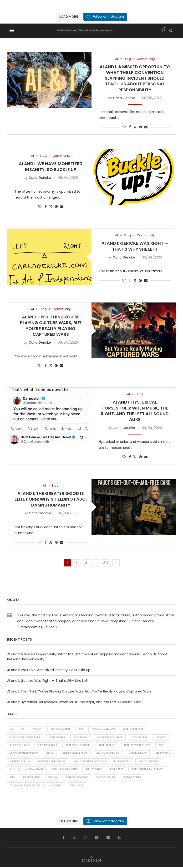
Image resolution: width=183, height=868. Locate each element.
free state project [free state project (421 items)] (138, 746)
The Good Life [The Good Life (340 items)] (106, 778)
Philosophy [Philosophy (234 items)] (94, 770)
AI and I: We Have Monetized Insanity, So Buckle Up (51, 166)
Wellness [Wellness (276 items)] (77, 786)
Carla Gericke (124, 98)
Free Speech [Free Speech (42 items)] (108, 746)
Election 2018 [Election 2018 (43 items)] (20, 746)
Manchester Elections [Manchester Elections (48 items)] (90, 762)
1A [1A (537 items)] (12, 729)
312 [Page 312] (106, 563)
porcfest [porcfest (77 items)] (117, 770)
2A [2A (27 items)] (23, 729)
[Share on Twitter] (135, 127)
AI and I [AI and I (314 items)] (38, 729)
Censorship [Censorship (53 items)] (57, 738)
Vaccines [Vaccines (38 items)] (56, 786)
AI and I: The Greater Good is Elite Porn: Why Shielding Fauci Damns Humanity (51, 499)
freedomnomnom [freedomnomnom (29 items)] (79, 746)
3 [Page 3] (86, 563)
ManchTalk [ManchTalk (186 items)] (123, 762)
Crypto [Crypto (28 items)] (162, 738)
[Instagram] (86, 839)
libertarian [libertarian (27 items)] (163, 754)
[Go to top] (92, 861)
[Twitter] (74, 839)
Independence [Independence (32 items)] (138, 754)
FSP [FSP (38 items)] (162, 746)
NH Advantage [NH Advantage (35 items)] (34, 770)
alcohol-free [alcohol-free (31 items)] (61, 729)
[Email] (108, 839)
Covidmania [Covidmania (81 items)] (140, 738)
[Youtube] (97, 839)
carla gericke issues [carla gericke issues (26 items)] (25, 738)
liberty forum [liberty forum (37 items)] (20, 762)
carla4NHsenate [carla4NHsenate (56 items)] (104, 729)
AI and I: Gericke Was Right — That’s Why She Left (135, 246)
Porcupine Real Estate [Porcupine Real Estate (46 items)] (148, 770)
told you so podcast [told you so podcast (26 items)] (25, 786)
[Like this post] (124, 127)
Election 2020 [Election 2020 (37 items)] (48, 746)
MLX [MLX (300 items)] (13, 770)
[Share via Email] (146, 127)
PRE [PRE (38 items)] (13, 778)
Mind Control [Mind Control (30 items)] (149, 762)
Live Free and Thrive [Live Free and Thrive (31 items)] (52, 762)
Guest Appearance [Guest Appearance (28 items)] (75, 754)
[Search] (171, 31)
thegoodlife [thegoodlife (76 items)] (133, 778)
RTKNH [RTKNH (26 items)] (53, 778)
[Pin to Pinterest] (140, 127)
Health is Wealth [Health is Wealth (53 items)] (108, 754)
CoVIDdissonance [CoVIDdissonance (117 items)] (110, 738)
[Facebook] (64, 839)
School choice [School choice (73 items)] (77, 778)
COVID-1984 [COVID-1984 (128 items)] (81, 738)
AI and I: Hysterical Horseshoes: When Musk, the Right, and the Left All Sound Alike (135, 411)
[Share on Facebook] (130, 127)
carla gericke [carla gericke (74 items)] (134, 729)
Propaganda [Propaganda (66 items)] (32, 778)
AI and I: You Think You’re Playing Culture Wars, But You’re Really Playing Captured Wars (51, 326)
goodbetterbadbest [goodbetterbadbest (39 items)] (24, 754)
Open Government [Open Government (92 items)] (65, 770)
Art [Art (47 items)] (81, 729)
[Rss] (119, 839)
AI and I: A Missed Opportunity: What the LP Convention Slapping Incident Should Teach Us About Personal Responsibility (135, 78)
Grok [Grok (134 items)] (50, 754)
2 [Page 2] (77, 563)
